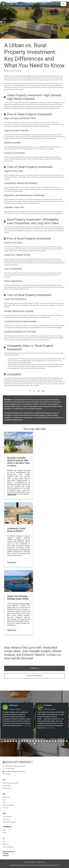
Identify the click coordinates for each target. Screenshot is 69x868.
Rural (4, 802)
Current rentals (7, 817)
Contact (6, 856)
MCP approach (7, 788)
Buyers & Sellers (10, 71)
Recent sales (7, 786)
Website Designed (38, 865)
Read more (12, 494)
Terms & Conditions (30, 862)
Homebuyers (19, 71)
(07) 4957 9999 (10, 769)
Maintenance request (9, 822)
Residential (6, 797)
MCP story (6, 844)
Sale (4, 830)
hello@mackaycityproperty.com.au (15, 771)
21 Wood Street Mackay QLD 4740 (15, 766)
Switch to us (6, 819)
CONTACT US (35, 668)
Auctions (5, 808)
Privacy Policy (41, 862)
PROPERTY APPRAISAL (35, 676)
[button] (2, 741)
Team (5, 842)
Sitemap (6, 854)
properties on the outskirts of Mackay (22, 263)
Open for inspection (9, 805)
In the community (8, 847)
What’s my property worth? (11, 783)
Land (4, 800)
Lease (5, 833)
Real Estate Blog (9, 852)
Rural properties (9, 285)
